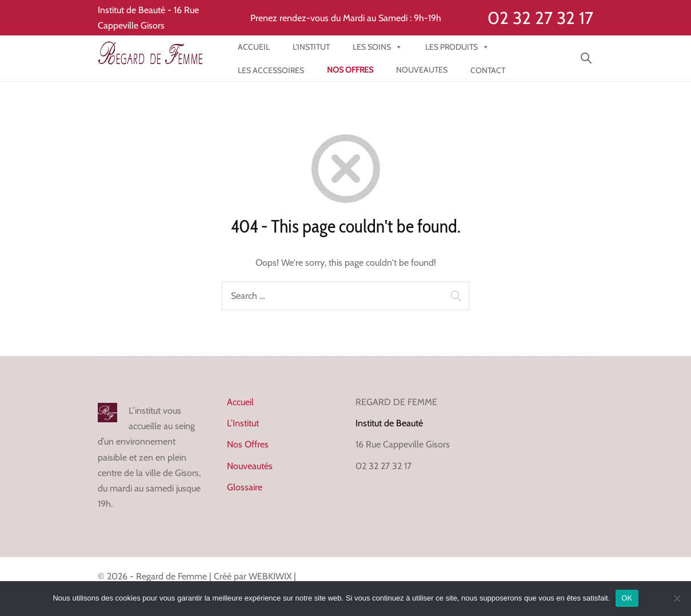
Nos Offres (248, 444)
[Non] (677, 598)
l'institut (311, 47)
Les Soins (378, 47)
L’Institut (243, 423)
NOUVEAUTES (422, 70)
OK (627, 598)
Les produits (457, 47)
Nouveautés (250, 466)
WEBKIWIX (271, 576)
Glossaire (245, 487)
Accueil (254, 47)
